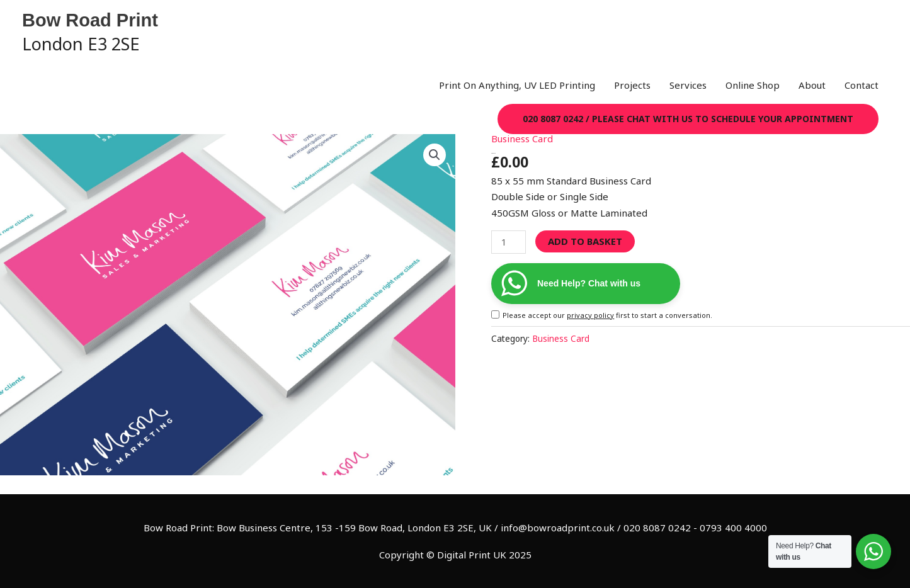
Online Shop (753, 85)
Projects (632, 85)
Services (688, 85)
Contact (862, 85)
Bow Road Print (90, 20)
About (812, 85)
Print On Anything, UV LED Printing (517, 85)
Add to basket (585, 241)
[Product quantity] (508, 242)
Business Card (522, 139)
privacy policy (590, 315)
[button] (688, 119)
